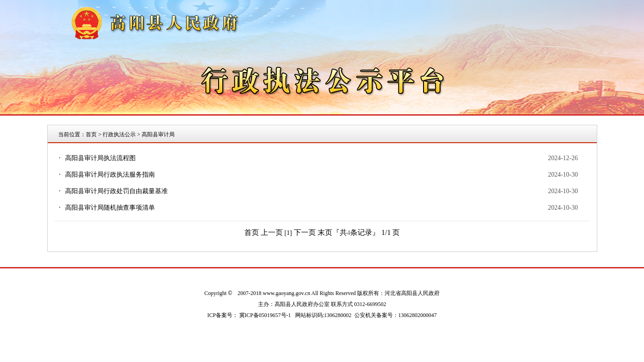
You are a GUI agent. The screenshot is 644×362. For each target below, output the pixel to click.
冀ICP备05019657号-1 (265, 315)
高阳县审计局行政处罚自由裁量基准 (116, 191)
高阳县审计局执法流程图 (100, 158)
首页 (91, 134)
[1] (288, 233)
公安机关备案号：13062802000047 (396, 315)
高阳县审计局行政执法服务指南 (110, 175)
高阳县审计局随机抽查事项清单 (110, 208)
